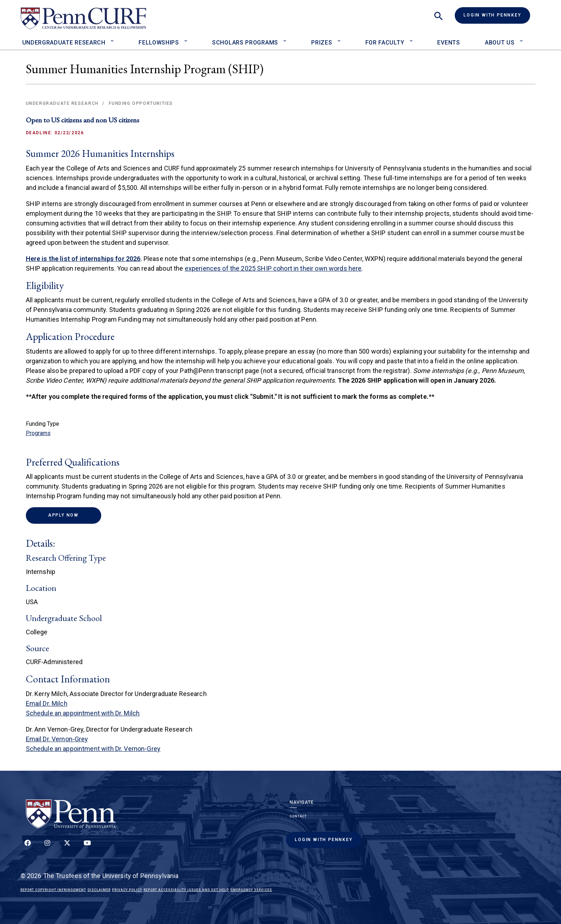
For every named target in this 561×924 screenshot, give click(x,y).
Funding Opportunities (141, 103)
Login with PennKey (492, 15)
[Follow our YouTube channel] (87, 847)
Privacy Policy (127, 890)
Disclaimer (99, 890)
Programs (38, 433)
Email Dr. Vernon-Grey (57, 739)
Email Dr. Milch (47, 703)
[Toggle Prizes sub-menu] (340, 38)
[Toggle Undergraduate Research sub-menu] (114, 38)
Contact (298, 816)
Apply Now (75, 515)
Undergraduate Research (64, 43)
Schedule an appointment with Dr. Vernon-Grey (93, 749)
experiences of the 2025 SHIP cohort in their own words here (273, 268)
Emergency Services (251, 890)
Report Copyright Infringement (53, 890)
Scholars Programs (245, 43)
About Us (500, 43)
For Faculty (385, 43)
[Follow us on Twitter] (67, 847)
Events (448, 43)
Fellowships (159, 43)
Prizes (322, 43)
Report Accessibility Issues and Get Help (186, 890)
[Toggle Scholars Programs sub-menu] (287, 38)
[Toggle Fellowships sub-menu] (188, 38)
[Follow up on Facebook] (28, 847)
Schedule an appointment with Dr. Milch (83, 713)
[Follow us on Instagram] (47, 847)
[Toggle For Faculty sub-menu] (413, 38)
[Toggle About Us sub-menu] (523, 38)
